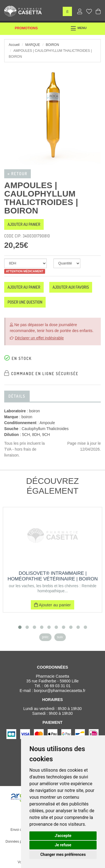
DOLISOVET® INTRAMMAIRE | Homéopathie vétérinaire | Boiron (53, 576)
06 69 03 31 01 (57, 686)
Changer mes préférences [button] (63, 854)
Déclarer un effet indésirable (39, 338)
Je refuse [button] (63, 845)
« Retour (17, 174)
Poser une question (25, 302)
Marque (33, 45)
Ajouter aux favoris (71, 287)
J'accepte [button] (63, 836)
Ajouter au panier (24, 224)
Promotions (26, 28)
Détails (17, 396)
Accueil (14, 45)
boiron (52, 45)
